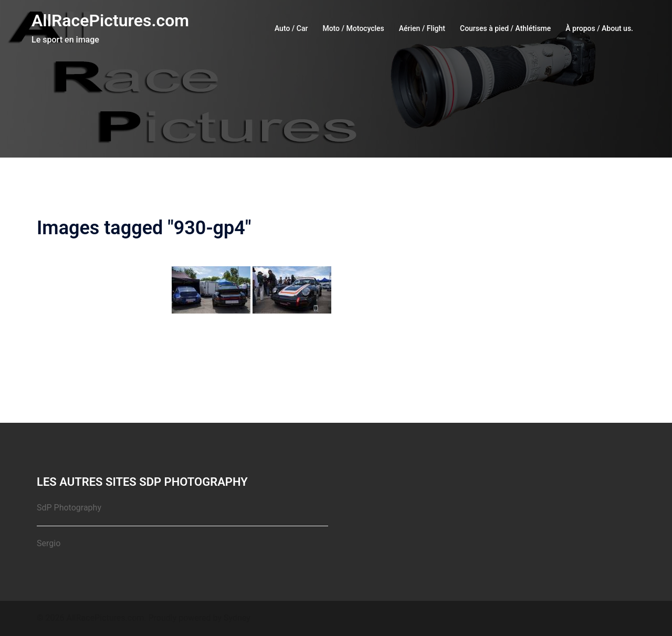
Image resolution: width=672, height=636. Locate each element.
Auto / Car (291, 28)
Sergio (49, 543)
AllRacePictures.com (110, 20)
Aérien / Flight (422, 28)
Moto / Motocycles (353, 28)
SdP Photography (69, 508)
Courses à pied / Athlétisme (505, 28)
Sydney (237, 618)
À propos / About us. (599, 28)
